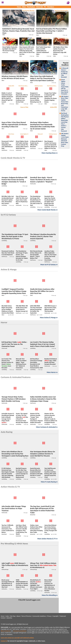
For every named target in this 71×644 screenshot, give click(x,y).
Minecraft (40, 134)
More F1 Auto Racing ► (49, 482)
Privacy (49, 616)
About (18, 616)
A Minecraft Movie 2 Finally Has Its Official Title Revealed (65, 73)
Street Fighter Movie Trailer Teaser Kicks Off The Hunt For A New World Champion (65, 87)
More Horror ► (52, 372)
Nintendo (40, 7)
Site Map (13, 616)
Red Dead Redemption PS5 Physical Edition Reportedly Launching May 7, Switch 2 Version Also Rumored (65, 122)
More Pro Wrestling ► (50, 595)
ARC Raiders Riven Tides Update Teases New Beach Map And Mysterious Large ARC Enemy (65, 104)
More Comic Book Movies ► (48, 210)
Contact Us (4, 641)
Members (51, 7)
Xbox (24, 7)
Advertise (9, 618)
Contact (3, 618)
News (19, 7)
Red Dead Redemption (62, 11)
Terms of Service (6, 631)
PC (45, 7)
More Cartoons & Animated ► (47, 427)
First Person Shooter (28, 11)
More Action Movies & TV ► (48, 539)
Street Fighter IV (13, 38)
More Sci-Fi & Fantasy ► (49, 265)
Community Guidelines (39, 616)
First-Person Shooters (52, 86)
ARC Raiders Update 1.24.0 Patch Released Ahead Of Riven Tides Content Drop (65, 140)
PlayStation (31, 7)
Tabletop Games (39, 86)
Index (7, 616)
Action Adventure (23, 61)
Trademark (63, 616)
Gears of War (24, 107)
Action (67, 38)
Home (3, 616)
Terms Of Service (26, 616)
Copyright (55, 616)
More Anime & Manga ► (49, 318)
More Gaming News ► (50, 153)
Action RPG (11, 86)
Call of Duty (11, 134)
